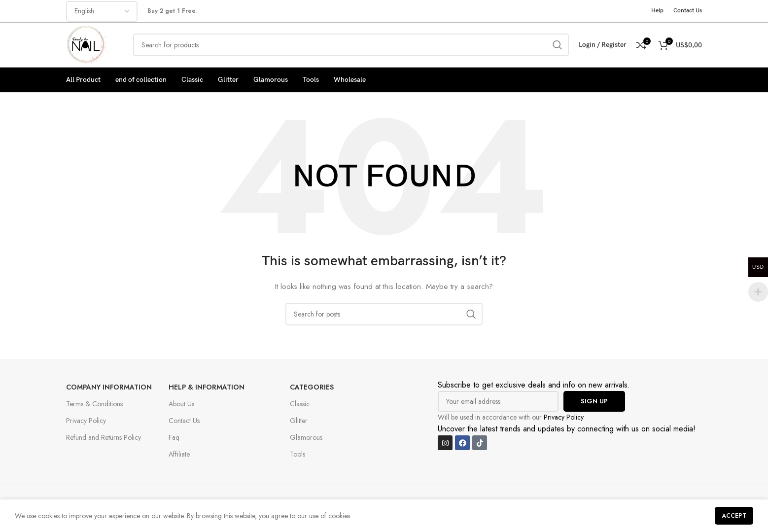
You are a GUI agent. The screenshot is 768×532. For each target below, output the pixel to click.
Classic (300, 404)
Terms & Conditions (94, 404)
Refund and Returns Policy (104, 437)
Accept (734, 516)
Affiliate (179, 454)
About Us (181, 404)
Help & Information (207, 387)
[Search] (351, 45)
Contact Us (184, 421)
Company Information (109, 387)
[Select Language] (102, 11)
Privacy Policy (86, 421)
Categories (312, 387)
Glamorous (306, 437)
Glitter (299, 421)
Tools (297, 454)
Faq (174, 437)
